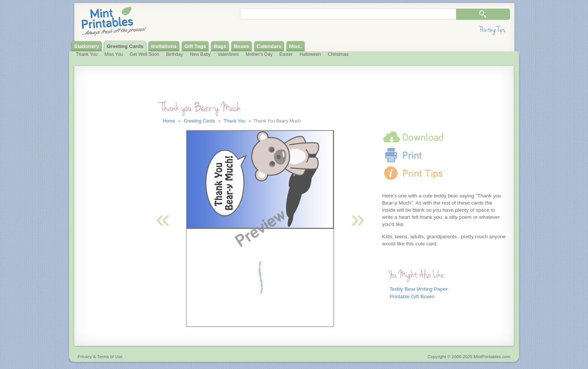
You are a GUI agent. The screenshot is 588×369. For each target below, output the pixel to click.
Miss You (114, 54)
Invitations (164, 46)
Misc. (295, 46)
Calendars (269, 46)
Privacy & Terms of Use (100, 357)
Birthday (175, 54)
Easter (286, 54)
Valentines (228, 54)
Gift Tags (195, 46)
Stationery (87, 46)
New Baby (200, 54)
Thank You (87, 54)
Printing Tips (492, 30)
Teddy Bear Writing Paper (419, 289)
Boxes (241, 46)
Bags (220, 46)
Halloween (310, 54)
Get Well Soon (145, 54)
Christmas (338, 54)
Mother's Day (259, 54)
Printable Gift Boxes (412, 297)
